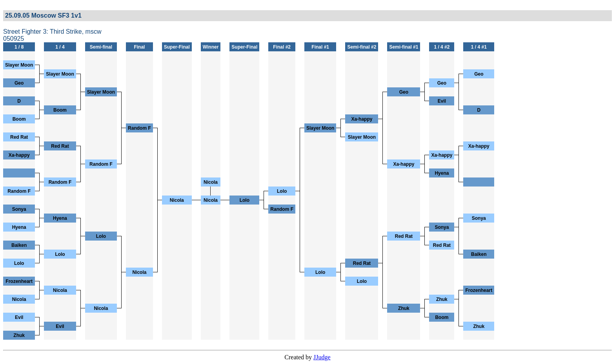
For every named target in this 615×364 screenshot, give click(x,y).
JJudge (322, 357)
